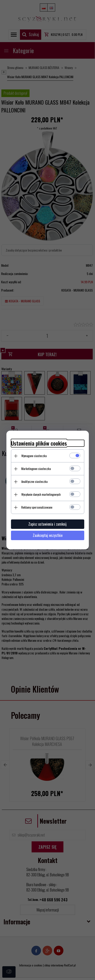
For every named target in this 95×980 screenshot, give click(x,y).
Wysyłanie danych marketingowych (41, 494)
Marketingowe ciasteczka (36, 469)
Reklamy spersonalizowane (37, 507)
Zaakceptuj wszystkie (48, 535)
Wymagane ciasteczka (34, 456)
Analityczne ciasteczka (34, 481)
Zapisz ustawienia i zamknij (47, 524)
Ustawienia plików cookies (39, 443)
